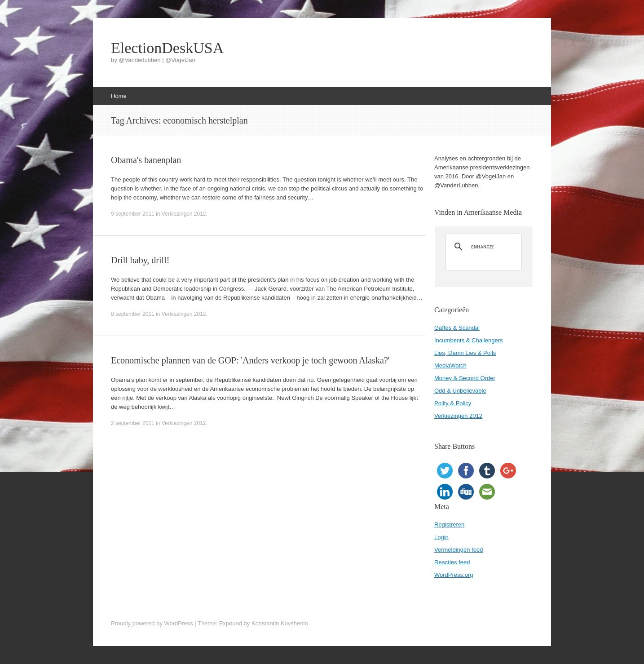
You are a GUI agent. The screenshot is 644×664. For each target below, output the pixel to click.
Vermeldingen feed (459, 550)
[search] (482, 247)
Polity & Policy (453, 403)
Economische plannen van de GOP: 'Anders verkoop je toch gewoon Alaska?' (250, 360)
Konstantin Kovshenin (280, 623)
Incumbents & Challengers (468, 340)
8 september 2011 (133, 314)
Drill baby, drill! (140, 260)
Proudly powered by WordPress (152, 623)
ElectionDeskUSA (167, 48)
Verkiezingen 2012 (184, 214)
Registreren (449, 525)
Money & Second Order (465, 378)
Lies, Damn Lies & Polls (465, 353)
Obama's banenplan (146, 160)
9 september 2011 (133, 214)
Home (119, 96)
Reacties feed (452, 562)
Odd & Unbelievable (460, 391)
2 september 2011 (133, 423)
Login (441, 537)
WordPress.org (454, 575)
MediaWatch (450, 365)
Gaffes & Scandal (457, 328)
